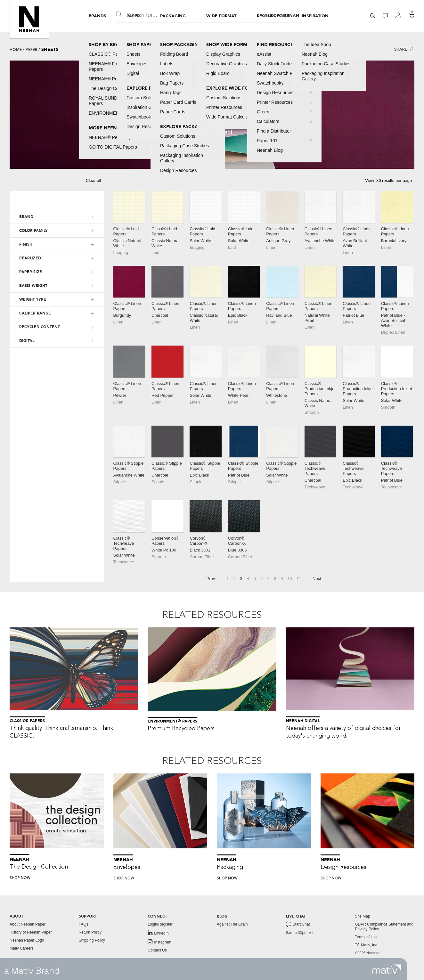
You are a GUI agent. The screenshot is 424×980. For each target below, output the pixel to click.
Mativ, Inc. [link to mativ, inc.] (367, 945)
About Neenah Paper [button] (28, 924)
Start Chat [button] (298, 925)
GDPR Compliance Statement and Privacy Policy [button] (384, 927)
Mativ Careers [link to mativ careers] (22, 948)
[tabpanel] (212, 115)
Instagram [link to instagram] (159, 942)
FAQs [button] (84, 924)
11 (299, 579)
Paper (32, 50)
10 (289, 579)
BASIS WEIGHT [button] (33, 286)
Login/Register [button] (160, 924)
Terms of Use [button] (366, 937)
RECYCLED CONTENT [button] (40, 327)
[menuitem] (97, 16)
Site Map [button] (362, 916)
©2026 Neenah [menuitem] (367, 953)
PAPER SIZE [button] (31, 272)
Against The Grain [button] (232, 924)
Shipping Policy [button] (92, 940)
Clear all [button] (94, 180)
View (370, 180)
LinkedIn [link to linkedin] (158, 933)
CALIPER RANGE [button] (35, 313)
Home (16, 50)
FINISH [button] (26, 244)
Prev (211, 579)
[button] (29, 19)
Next (317, 579)
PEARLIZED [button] (30, 258)
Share (404, 49)
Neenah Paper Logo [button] (27, 940)
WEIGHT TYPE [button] (33, 299)
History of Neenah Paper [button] (31, 932)
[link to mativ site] (387, 969)
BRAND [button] (26, 217)
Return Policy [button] (90, 932)
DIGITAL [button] (27, 341)
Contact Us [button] (157, 950)
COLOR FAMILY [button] (33, 231)
